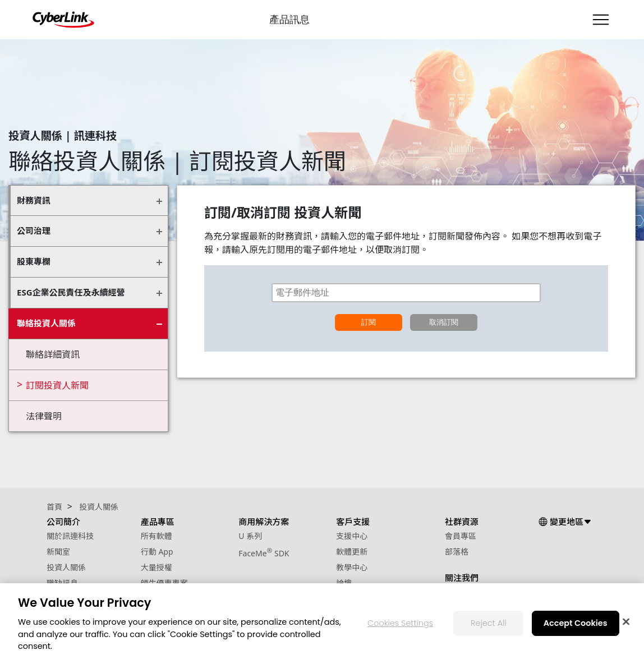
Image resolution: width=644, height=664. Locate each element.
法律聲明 (44, 416)
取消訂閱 (444, 322)
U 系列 (250, 536)
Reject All (489, 623)
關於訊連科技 (70, 536)
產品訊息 (289, 20)
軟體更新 (352, 552)
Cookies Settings (400, 623)
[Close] (626, 622)
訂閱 (369, 322)
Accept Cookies (576, 623)
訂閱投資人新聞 (57, 385)
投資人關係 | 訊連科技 (63, 135)
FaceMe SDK (264, 553)
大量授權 (157, 567)
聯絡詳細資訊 (53, 354)
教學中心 (352, 567)
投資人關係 (66, 567)
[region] (322, 624)
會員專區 (461, 536)
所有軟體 (157, 536)
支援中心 (352, 536)
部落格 (457, 552)
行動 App (157, 552)
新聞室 (58, 552)
